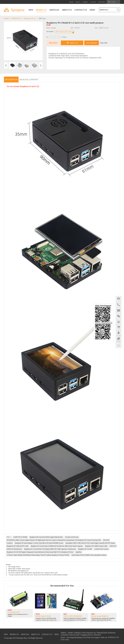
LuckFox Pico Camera (101, 549)
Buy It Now (53, 43)
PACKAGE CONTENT (29, 80)
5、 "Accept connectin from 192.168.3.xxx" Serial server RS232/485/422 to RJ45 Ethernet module (37, 575)
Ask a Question (92, 43)
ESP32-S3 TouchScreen (14, 549)
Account (93, 2)
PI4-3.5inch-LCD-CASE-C (64, 32)
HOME (6, 18)
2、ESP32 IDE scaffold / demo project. (18, 569)
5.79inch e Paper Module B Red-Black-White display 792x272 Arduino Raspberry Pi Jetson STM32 (38, 555)
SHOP (92, 10)
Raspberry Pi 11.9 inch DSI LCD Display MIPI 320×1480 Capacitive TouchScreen (50, 549)
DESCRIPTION (11, 80)
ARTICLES (54, 10)
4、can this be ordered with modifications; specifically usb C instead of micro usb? (32, 573)
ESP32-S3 (113, 546)
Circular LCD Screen (72, 537)
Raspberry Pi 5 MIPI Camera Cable (96, 546)
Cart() (113, 2)
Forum (71, 2)
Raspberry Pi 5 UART (85, 549)
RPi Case (42, 18)
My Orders (102, 2)
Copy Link (104, 43)
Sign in (78, 2)
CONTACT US (81, 10)
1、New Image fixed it (13, 567)
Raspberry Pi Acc (30, 18)
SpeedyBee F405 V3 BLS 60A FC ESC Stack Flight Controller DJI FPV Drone (90, 543)
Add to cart (74, 43)
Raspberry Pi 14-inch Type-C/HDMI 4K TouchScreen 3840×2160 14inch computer (57, 546)
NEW (31, 10)
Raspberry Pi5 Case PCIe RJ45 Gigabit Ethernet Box (46, 537)
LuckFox (10, 543)
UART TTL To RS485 (20, 537)
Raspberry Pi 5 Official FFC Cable (18, 546)
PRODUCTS (41, 10)
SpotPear (79, 552)
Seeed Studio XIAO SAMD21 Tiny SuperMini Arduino (89, 555)
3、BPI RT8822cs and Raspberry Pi (17, 571)
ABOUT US (67, 10)
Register (85, 2)
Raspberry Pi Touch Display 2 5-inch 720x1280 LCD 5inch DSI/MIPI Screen (39, 543)
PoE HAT (106, 540)
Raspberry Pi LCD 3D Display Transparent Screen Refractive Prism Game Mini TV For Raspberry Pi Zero (40, 552)
